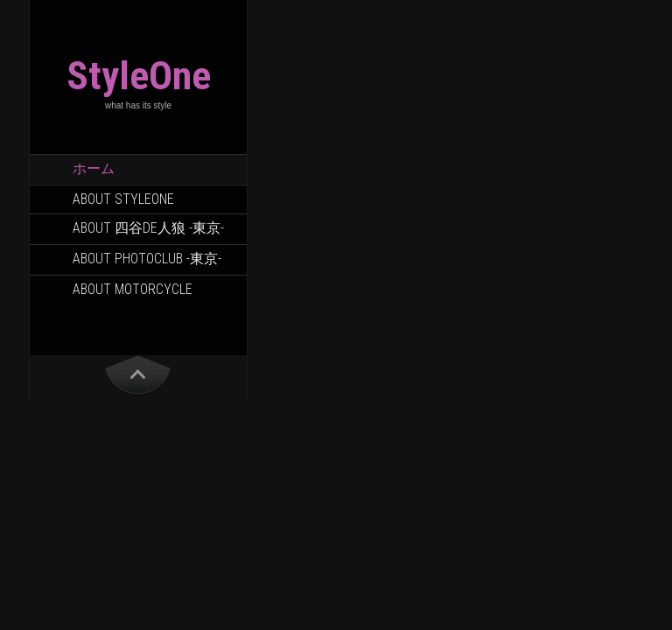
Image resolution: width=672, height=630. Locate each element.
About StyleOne (123, 199)
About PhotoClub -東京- (147, 259)
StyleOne (139, 76)
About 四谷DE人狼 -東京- (148, 228)
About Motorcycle (133, 289)
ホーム (94, 168)
